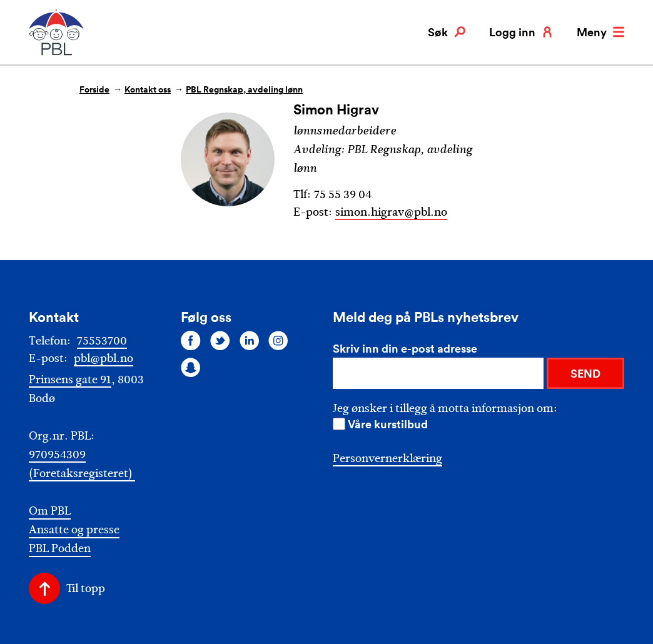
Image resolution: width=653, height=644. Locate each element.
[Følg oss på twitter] (220, 340)
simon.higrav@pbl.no (391, 212)
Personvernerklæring (387, 458)
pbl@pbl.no (104, 358)
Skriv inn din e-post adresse (405, 348)
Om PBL (50, 511)
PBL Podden (60, 549)
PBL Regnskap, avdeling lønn (244, 89)
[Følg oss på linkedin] (250, 340)
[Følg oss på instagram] (278, 340)
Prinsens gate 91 (70, 380)
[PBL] (57, 53)
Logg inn (521, 32)
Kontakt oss (148, 89)
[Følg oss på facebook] (191, 340)
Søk (447, 32)
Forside (94, 89)
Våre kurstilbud (388, 424)
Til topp (86, 588)
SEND (585, 373)
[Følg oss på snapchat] (191, 368)
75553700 (102, 341)
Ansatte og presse (74, 530)
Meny (600, 32)
